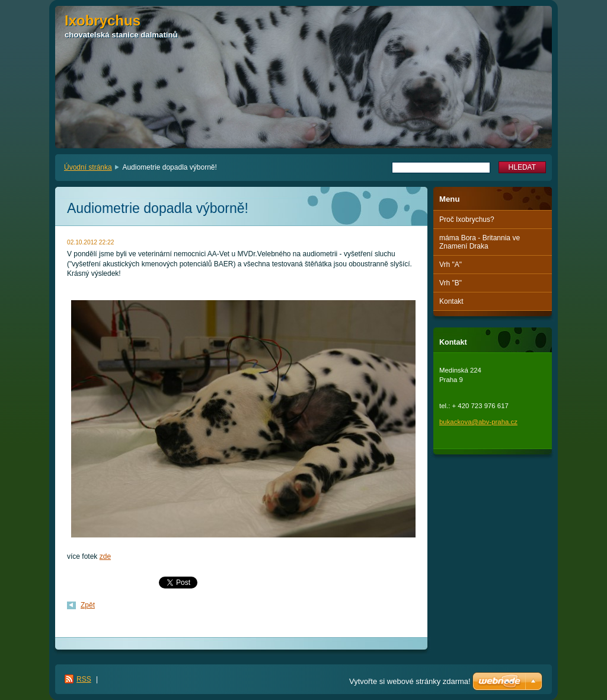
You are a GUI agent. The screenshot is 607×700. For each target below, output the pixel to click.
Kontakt (451, 301)
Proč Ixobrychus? (467, 219)
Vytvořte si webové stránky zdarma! (410, 681)
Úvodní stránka (88, 167)
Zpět (88, 605)
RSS (84, 679)
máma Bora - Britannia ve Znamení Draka (480, 242)
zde (105, 556)
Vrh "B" (451, 283)
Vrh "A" (451, 265)
